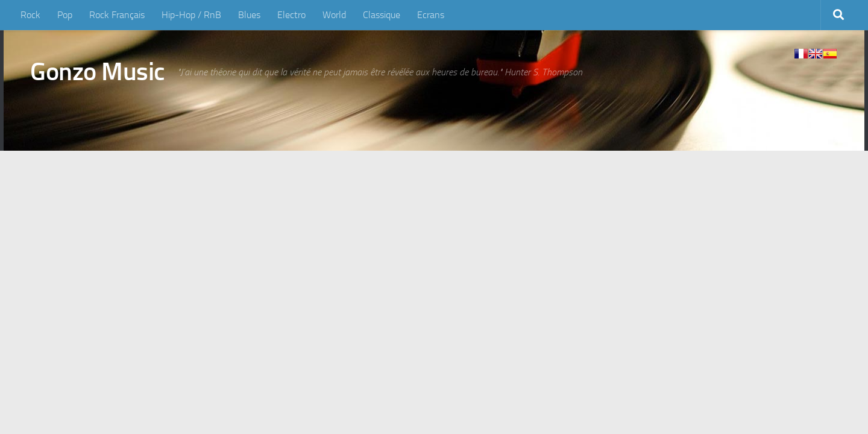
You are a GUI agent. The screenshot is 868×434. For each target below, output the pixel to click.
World (334, 15)
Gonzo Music (98, 72)
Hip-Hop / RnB (191, 15)
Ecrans (431, 15)
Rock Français (117, 15)
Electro (291, 15)
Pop (65, 15)
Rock (30, 15)
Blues (249, 15)
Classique (382, 15)
